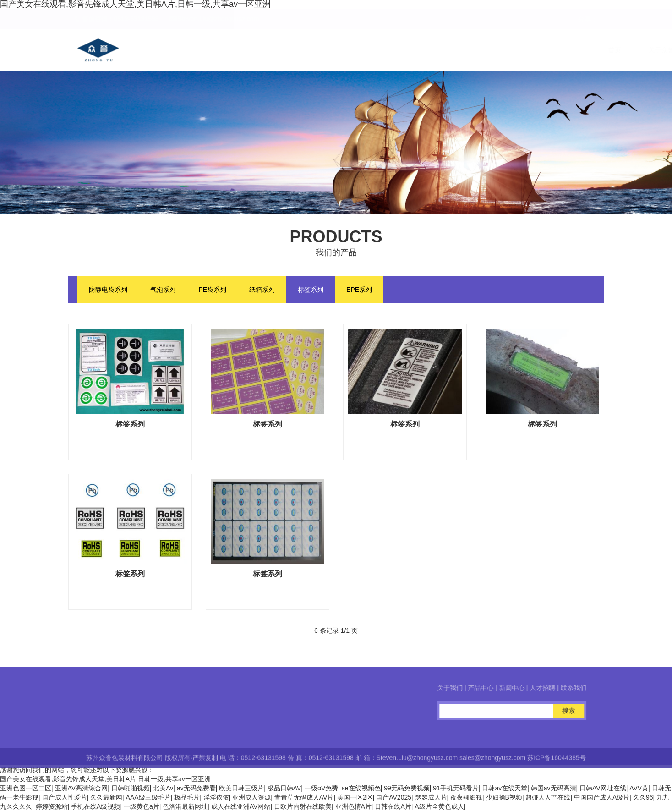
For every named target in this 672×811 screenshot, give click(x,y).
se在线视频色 (361, 788)
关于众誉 (305, 50)
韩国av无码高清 (554, 788)
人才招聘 (464, 50)
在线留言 (518, 50)
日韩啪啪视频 (131, 788)
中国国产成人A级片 (602, 797)
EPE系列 (359, 290)
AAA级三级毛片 (148, 797)
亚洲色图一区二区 (26, 788)
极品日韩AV (284, 788)
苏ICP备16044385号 (557, 764)
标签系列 (311, 290)
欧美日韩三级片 (241, 788)
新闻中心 (411, 50)
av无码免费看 (196, 788)
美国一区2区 (355, 797)
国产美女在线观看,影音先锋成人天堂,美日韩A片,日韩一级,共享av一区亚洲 (105, 779)
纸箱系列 (262, 290)
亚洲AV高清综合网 (82, 788)
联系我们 (571, 50)
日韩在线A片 (393, 806)
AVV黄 (639, 788)
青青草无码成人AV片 (304, 797)
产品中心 (358, 50)
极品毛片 (187, 797)
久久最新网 (106, 797)
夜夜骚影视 (466, 797)
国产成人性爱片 (65, 797)
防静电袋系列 (108, 290)
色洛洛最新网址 (185, 806)
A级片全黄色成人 (439, 806)
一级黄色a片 (142, 806)
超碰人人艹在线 (548, 797)
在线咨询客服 (40, 725)
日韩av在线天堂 (505, 788)
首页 (258, 50)
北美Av (163, 788)
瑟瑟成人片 (431, 797)
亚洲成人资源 (251, 797)
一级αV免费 (321, 788)
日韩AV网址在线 (603, 788)
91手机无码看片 (456, 788)
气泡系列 (163, 290)
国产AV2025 (394, 797)
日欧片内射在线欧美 (303, 806)
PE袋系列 (213, 290)
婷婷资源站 (52, 806)
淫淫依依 (216, 797)
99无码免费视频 (407, 788)
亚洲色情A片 (353, 806)
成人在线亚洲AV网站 (241, 806)
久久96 (643, 797)
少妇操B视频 (504, 797)
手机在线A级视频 (96, 806)
